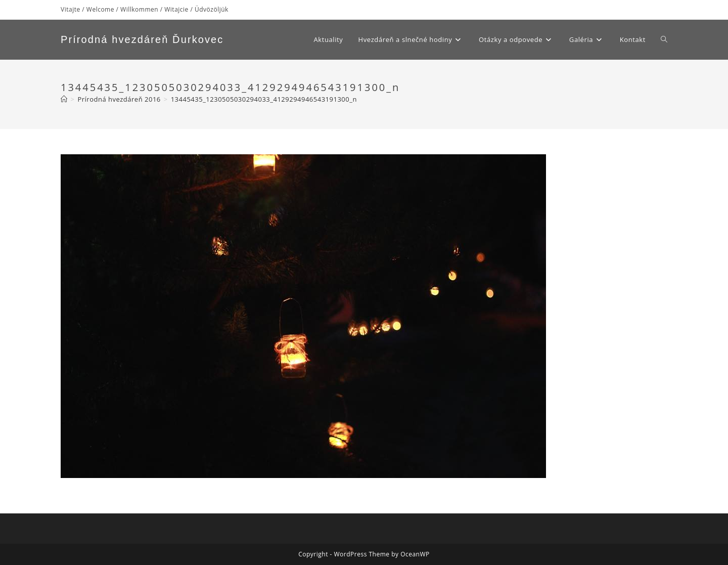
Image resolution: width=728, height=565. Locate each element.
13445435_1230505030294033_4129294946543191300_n (264, 99)
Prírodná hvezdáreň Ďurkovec (142, 39)
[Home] (64, 99)
